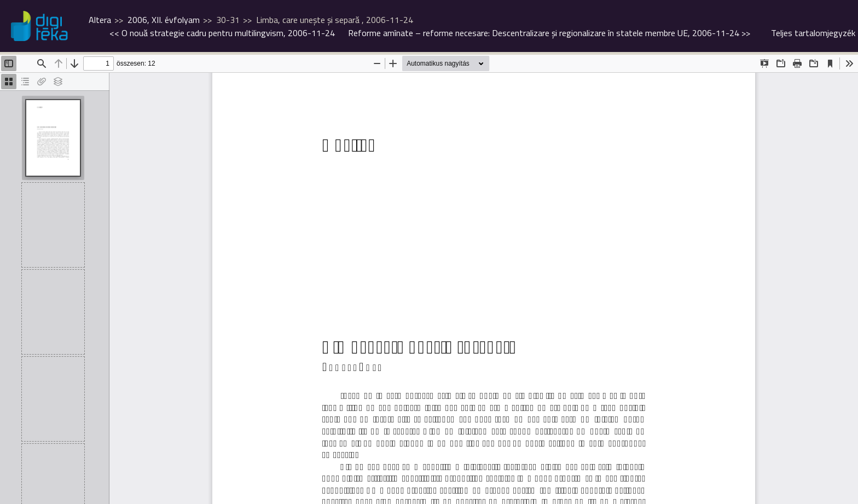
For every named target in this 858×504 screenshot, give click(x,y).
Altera (100, 20)
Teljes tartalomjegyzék (813, 33)
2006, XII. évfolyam (164, 20)
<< (222, 33)
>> (549, 33)
